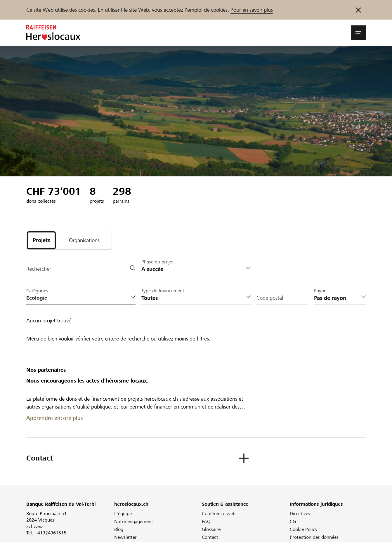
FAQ (206, 521)
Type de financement (163, 291)
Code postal (270, 298)
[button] (358, 33)
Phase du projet (158, 262)
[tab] (41, 240)
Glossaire (211, 529)
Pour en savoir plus (252, 10)
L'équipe (123, 514)
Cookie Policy (304, 529)
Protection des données (314, 537)
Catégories (37, 291)
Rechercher (39, 269)
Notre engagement (134, 521)
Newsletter (125, 537)
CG (293, 521)
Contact (210, 537)
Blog (119, 529)
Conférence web (219, 514)
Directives (300, 514)
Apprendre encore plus (55, 418)
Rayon (320, 291)
